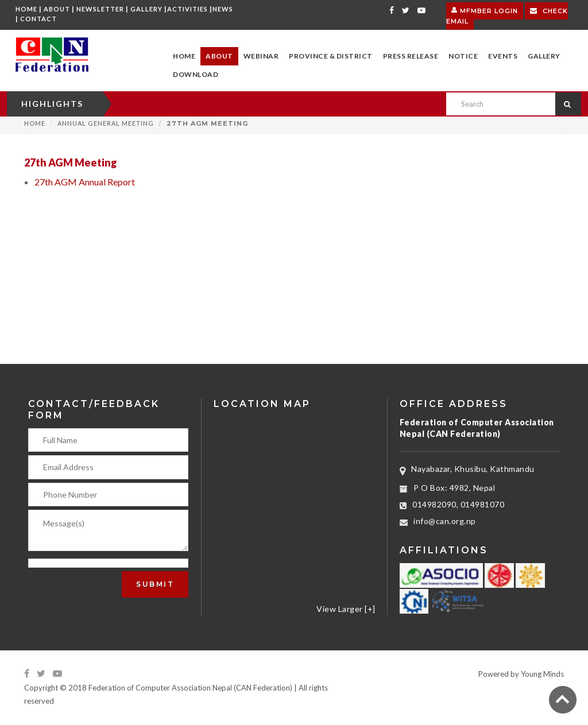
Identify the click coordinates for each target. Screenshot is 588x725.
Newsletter (100, 9)
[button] (219, 56)
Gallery (146, 9)
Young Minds (542, 674)
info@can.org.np (445, 521)
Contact (38, 19)
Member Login (485, 9)
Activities (187, 9)
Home (26, 9)
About (57, 9)
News (223, 9)
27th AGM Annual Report (85, 182)
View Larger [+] (346, 609)
